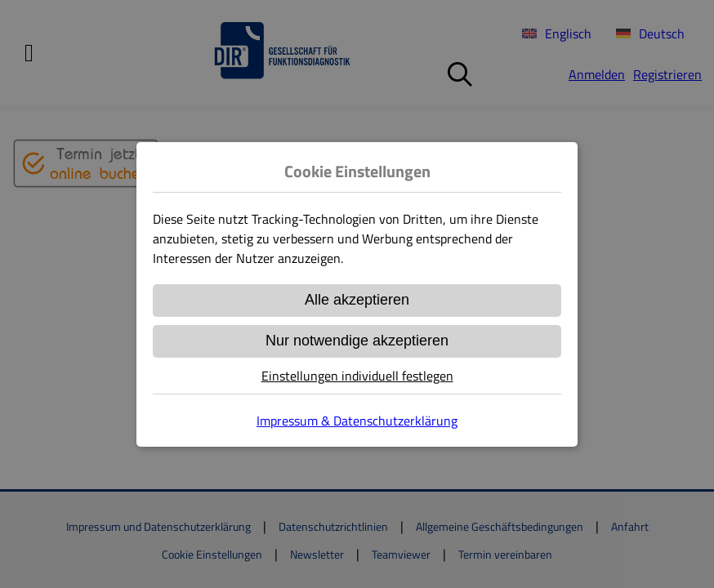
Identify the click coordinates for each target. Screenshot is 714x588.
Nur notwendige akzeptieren (357, 341)
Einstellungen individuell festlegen (357, 376)
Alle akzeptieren (357, 300)
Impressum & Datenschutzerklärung (357, 421)
